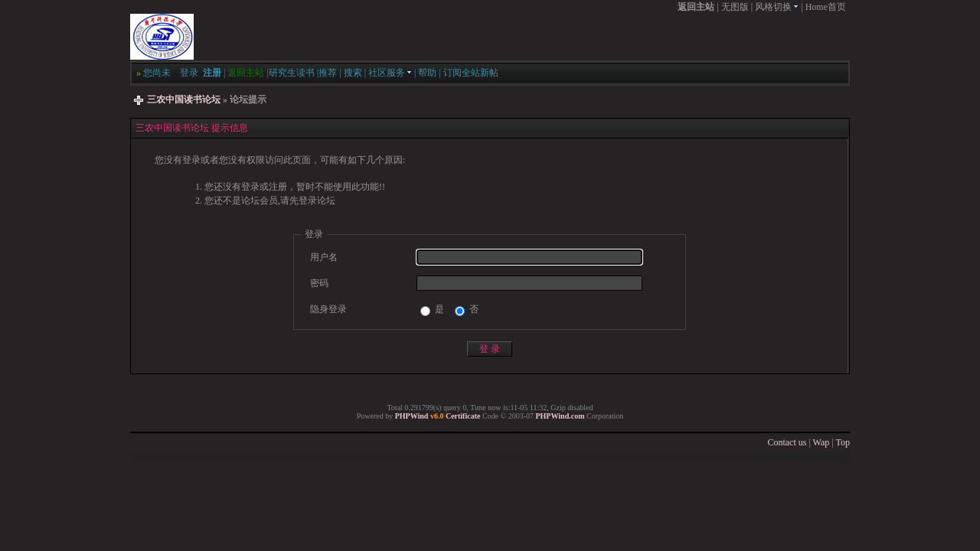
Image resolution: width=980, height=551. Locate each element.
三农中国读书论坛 (184, 99)
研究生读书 (292, 73)
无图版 (735, 7)
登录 (189, 73)
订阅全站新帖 (471, 73)
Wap (822, 442)
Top (843, 442)
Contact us (787, 442)
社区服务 (390, 73)
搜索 (353, 73)
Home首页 (826, 7)
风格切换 (777, 7)
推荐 (328, 73)
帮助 (427, 73)
